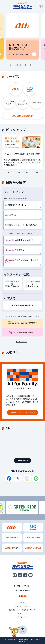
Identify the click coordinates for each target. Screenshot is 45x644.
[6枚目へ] (27, 173)
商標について (23, 613)
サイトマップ (23, 617)
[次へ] (30, 65)
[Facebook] (9, 479)
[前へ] (10, 65)
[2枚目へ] (18, 65)
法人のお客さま (22, 590)
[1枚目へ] (15, 65)
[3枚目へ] (20, 65)
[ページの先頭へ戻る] (18, 631)
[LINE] (36, 479)
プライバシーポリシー (23, 606)
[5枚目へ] (26, 65)
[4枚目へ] (23, 65)
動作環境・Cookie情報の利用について (22, 610)
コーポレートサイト (23, 586)
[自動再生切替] (36, 65)
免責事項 (22, 603)
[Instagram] (27, 479)
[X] (18, 479)
